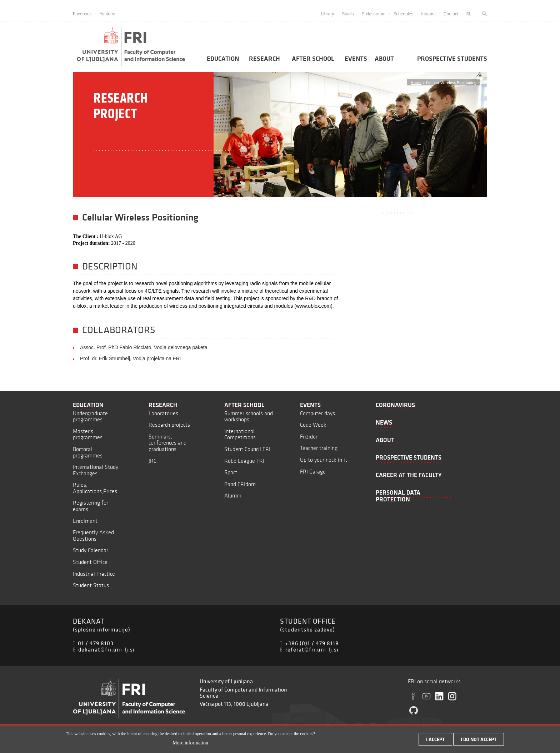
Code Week (313, 425)
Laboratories (163, 413)
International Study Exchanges (96, 470)
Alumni (233, 496)
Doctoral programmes (88, 452)
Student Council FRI (247, 449)
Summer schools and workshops (249, 417)
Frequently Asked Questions (93, 536)
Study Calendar (91, 550)
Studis (348, 14)
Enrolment (85, 521)
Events (356, 59)
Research (264, 59)
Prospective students (452, 59)
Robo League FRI (244, 461)
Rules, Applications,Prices (95, 488)
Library (327, 14)
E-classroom (374, 14)
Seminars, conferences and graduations (167, 443)
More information (190, 743)
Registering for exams (91, 506)
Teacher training (319, 448)
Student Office (90, 562)
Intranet (428, 14)
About (384, 59)
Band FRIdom (240, 484)
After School (313, 59)
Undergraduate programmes (90, 417)
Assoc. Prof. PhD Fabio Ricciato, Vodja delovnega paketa (144, 347)
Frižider (309, 437)
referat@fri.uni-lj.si (312, 649)
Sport (231, 472)
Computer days (317, 413)
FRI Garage (313, 472)
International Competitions (240, 434)
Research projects (169, 425)
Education (223, 59)
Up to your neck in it (324, 460)
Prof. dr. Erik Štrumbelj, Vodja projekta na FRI (130, 358)
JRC (152, 461)
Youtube (107, 14)
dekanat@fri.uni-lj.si (106, 649)
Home (416, 82)
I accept (435, 740)
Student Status (91, 585)
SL (469, 14)
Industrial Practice (94, 574)
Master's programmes (88, 434)
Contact (451, 14)
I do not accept (479, 740)
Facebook (82, 14)
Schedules (403, 14)
